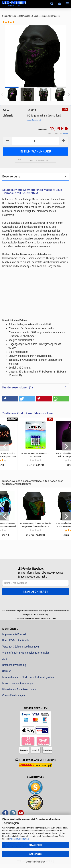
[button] (10, 399)
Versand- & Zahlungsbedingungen (21, 647)
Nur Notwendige (35, 854)
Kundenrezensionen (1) (18, 387)
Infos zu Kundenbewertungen (18, 683)
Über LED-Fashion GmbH (16, 640)
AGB (5, 659)
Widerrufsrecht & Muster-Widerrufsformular (26, 653)
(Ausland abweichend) (34, 120)
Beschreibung (11, 176)
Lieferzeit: (8, 116)
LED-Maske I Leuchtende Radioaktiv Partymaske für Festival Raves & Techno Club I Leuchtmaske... (35, 525)
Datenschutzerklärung (19, 839)
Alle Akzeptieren (35, 845)
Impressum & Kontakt (14, 634)
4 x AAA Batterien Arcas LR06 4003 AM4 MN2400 (35, 455)
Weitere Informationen (36, 862)
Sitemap (7, 671)
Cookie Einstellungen (14, 695)
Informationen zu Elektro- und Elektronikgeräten (28, 677)
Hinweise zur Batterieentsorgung (20, 689)
